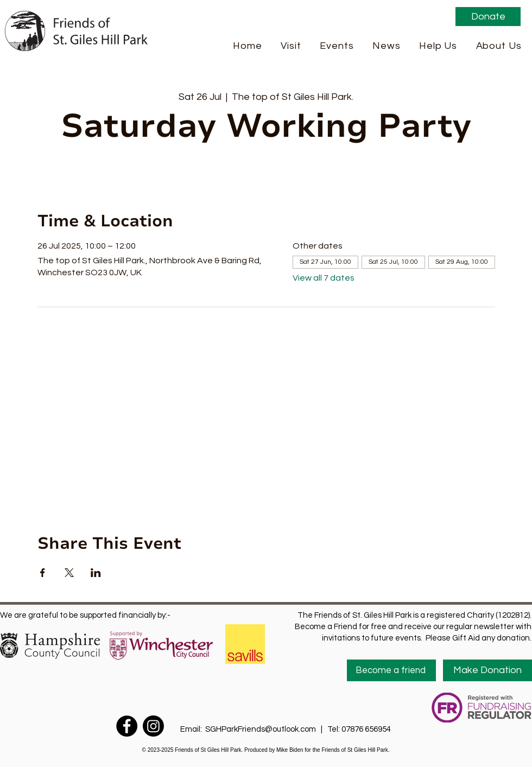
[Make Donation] (487, 670)
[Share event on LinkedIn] (96, 573)
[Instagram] (153, 726)
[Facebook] (127, 726)
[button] (291, 46)
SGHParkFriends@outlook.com (261, 729)
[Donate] (488, 17)
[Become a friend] (391, 670)
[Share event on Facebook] (43, 573)
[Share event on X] (69, 573)
